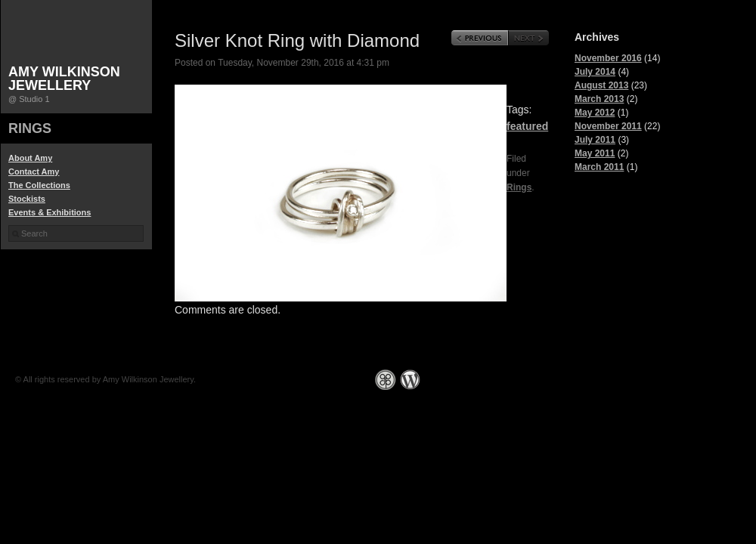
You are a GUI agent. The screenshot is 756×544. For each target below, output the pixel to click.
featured (527, 126)
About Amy (30, 158)
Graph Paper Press (386, 380)
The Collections (39, 185)
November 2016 (608, 58)
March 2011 (599, 167)
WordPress (410, 380)
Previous (480, 38)
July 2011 (595, 140)
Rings (30, 128)
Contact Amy (34, 172)
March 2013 (599, 99)
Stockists (27, 199)
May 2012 (595, 113)
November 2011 (608, 126)
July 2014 (595, 72)
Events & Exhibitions (50, 212)
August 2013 (601, 85)
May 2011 (595, 153)
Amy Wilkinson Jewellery (64, 79)
